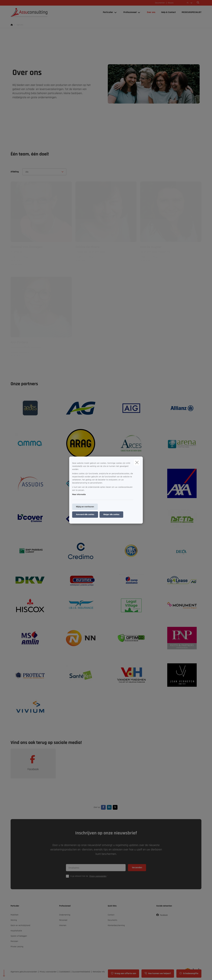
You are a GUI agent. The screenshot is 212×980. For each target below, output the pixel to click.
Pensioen (14, 941)
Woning (14, 920)
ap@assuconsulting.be (20, 352)
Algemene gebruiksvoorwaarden (24, 972)
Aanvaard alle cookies (85, 514)
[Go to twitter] (116, 807)
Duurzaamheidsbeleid (81, 972)
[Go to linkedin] (110, 807)
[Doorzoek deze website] (198, 3)
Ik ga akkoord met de (90, 876)
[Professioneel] (129, 12)
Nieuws (171, 3)
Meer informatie (79, 494)
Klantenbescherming (116, 925)
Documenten (160, 3)
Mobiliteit (15, 915)
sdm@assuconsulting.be (85, 257)
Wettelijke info (99, 972)
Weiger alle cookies (111, 514)
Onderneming (65, 915)
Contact (111, 915)
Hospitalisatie (16, 931)
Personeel (63, 920)
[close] (137, 462)
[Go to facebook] (104, 807)
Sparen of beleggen (19, 936)
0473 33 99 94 (16, 264)
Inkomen (63, 925)
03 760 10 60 (16, 261)
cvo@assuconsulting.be (20, 257)
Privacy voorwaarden (98, 876)
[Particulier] (107, 12)
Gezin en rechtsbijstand (20, 925)
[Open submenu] (116, 12)
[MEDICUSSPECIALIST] (190, 12)
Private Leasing (17, 947)
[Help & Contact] (168, 12)
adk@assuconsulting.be (150, 257)
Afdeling (15, 172)
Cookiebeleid (64, 972)
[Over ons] (151, 12)
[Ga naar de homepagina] (40, 12)
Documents (112, 920)
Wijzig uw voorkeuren (85, 507)
